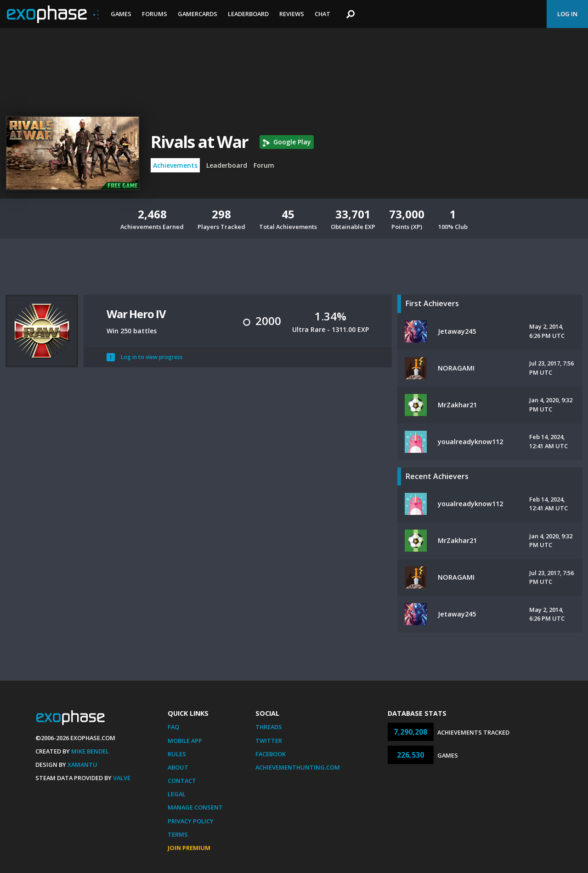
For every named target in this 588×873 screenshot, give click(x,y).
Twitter (269, 741)
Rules (177, 754)
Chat (322, 14)
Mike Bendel (90, 751)
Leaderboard (248, 14)
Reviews (292, 14)
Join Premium (189, 848)
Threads (269, 727)
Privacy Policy (191, 821)
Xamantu (82, 765)
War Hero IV (136, 314)
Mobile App (185, 741)
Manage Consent (195, 807)
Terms (178, 834)
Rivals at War (200, 142)
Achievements (175, 165)
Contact (182, 781)
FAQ (173, 727)
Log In (567, 14)
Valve (122, 778)
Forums (155, 14)
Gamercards (198, 14)
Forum (264, 165)
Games (121, 14)
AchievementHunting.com (298, 767)
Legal (177, 794)
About (178, 767)
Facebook (271, 754)
